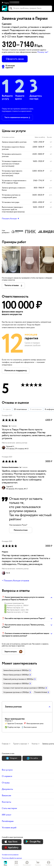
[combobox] (30, 8)
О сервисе (7, 776)
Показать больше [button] (42, 692)
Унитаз (35, 744)
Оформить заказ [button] (15, 59)
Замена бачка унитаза (11, 670)
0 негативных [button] (36, 409)
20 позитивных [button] (20, 409)
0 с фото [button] (7, 409)
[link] (17, 670)
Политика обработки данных (12, 858)
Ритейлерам (8, 821)
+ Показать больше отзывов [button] (15, 581)
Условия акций (9, 828)
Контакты (7, 802)
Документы (7, 789)
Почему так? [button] (43, 52)
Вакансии (6, 795)
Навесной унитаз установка (14, 679)
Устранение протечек (12, 692)
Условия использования (10, 855)
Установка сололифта (11, 684)
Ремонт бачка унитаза (11, 675)
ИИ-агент (7, 815)
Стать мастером (9, 808)
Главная (5, 744)
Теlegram (12, 758)
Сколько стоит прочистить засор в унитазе (20, 688)
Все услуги (7, 770)
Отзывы (6, 783)
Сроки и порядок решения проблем (33, 344)
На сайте (32, 758)
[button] (27, 3)
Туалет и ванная (20, 744)
